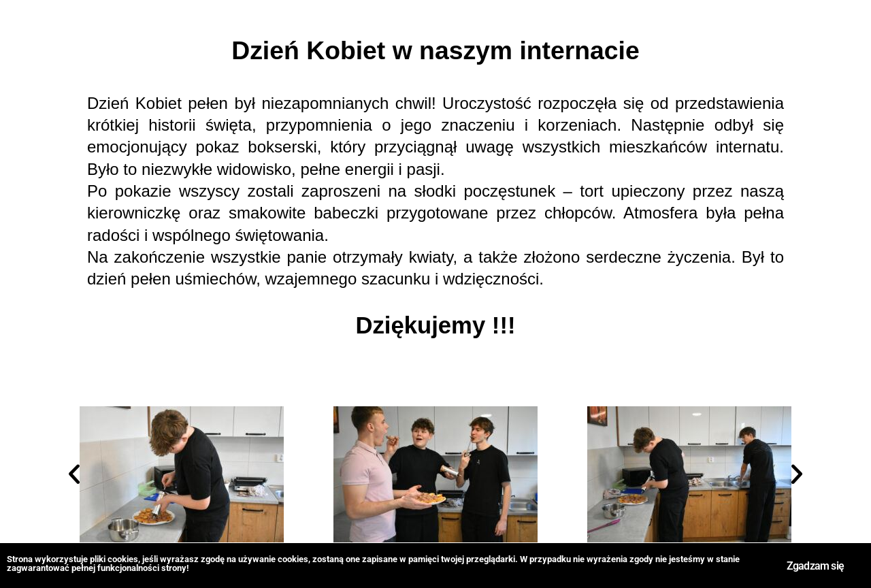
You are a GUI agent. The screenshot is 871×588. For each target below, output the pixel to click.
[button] (74, 474)
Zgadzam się (815, 557)
